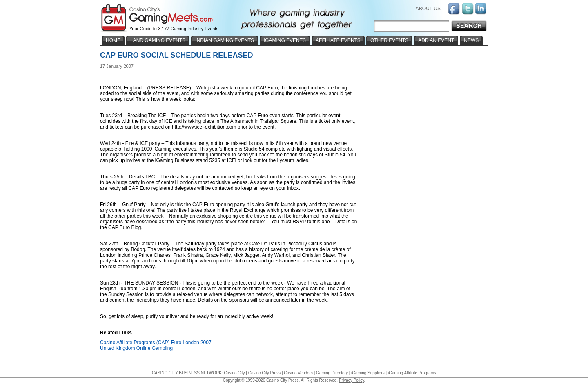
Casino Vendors (298, 373)
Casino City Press (264, 373)
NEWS (471, 40)
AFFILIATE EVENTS (338, 40)
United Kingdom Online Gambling (136, 348)
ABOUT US (428, 9)
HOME (113, 40)
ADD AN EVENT (436, 40)
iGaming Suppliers (368, 373)
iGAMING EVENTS (285, 40)
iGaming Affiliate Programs (412, 373)
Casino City (234, 373)
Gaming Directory (332, 373)
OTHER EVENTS (389, 40)
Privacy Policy (352, 380)
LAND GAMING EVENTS (158, 40)
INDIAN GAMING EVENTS (225, 40)
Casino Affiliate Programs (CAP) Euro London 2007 (156, 343)
